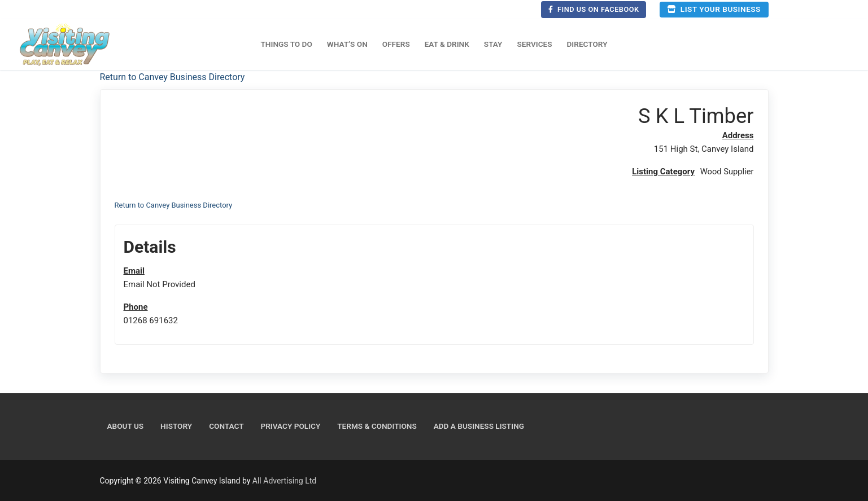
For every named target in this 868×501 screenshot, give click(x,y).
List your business (714, 9)
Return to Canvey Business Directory (173, 77)
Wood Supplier (727, 172)
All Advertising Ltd (284, 481)
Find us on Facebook (594, 9)
